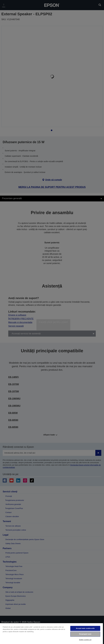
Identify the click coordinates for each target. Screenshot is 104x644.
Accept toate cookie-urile (85, 628)
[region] (51, 633)
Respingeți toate (85, 634)
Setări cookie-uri (85, 640)
